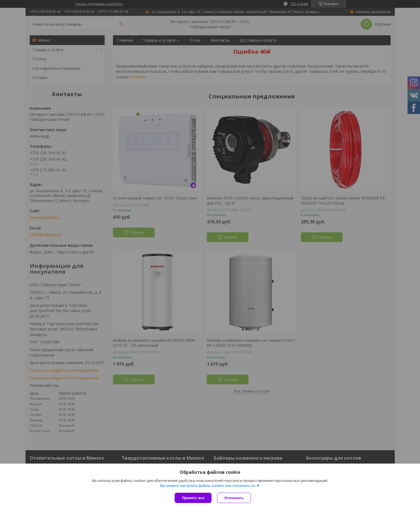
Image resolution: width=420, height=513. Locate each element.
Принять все (193, 498)
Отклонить (234, 498)
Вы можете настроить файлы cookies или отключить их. (208, 486)
